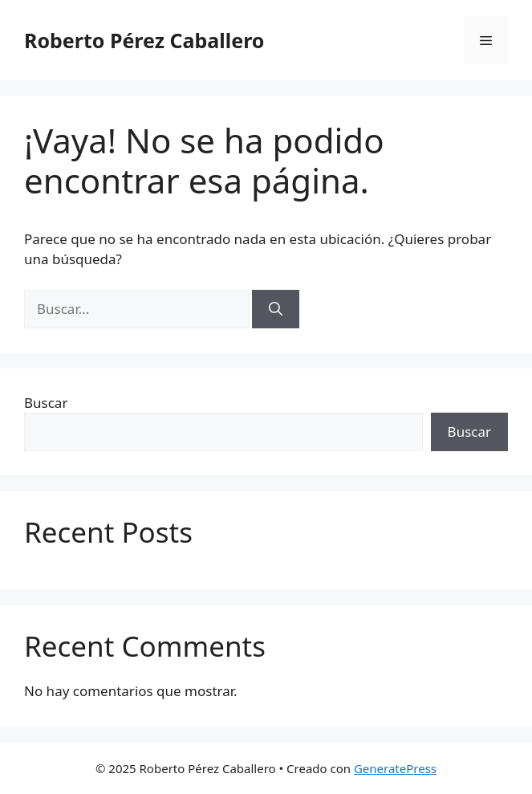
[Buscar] (276, 309)
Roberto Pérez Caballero (144, 40)
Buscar (46, 403)
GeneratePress (395, 768)
